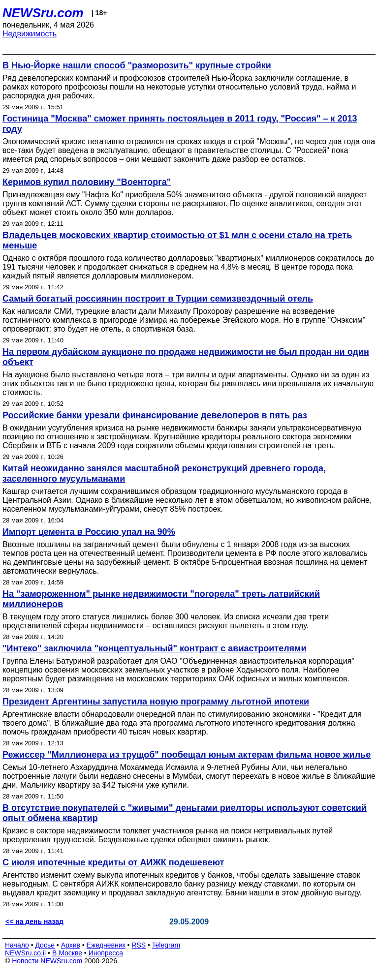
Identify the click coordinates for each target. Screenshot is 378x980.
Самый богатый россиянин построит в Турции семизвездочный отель (158, 299)
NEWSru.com (43, 13)
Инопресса (106, 953)
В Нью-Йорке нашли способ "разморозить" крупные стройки (137, 65)
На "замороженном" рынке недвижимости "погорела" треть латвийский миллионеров (161, 599)
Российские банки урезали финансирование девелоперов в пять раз (155, 415)
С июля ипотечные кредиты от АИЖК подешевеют (113, 862)
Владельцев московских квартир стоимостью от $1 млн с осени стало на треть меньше (177, 240)
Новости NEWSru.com (47, 961)
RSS (139, 945)
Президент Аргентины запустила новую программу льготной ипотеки (156, 702)
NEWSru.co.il (25, 953)
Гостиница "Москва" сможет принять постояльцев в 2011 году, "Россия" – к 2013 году (180, 124)
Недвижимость (30, 34)
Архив (71, 945)
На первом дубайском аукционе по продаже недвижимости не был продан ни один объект (186, 357)
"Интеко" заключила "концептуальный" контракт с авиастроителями (155, 648)
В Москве (67, 953)
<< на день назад (34, 921)
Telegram (166, 945)
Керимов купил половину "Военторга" (87, 182)
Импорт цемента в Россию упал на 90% (89, 532)
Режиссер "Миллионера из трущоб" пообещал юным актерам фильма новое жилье (187, 755)
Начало (17, 945)
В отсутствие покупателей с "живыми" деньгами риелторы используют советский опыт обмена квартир (185, 813)
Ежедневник (106, 945)
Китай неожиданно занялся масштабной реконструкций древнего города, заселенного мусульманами (164, 474)
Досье (45, 945)
